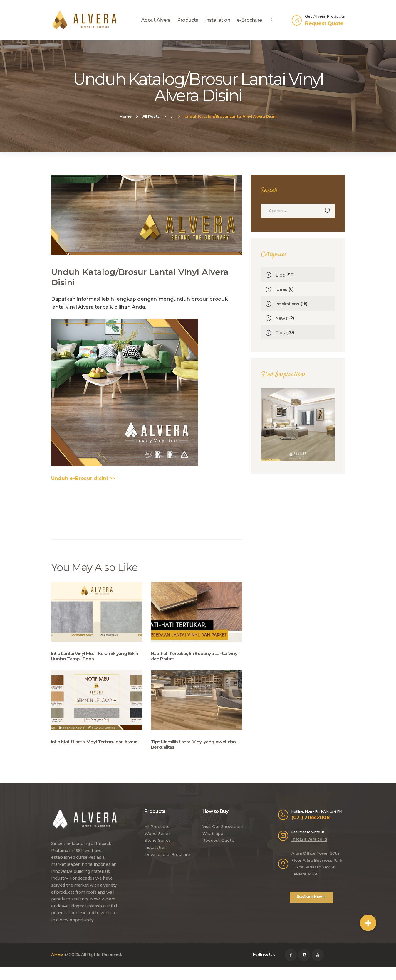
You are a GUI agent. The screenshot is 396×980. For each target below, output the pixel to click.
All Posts (151, 116)
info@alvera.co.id (309, 845)
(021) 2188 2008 (311, 823)
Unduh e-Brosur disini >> (82, 478)
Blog (281, 276)
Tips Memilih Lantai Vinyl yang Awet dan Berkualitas (195, 748)
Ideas (282, 290)
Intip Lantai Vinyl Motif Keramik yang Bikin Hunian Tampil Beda (91, 657)
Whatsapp (213, 838)
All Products (157, 831)
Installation (156, 852)
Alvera (57, 960)
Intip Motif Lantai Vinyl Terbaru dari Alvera (90, 748)
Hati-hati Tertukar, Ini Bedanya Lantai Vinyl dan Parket (192, 657)
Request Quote (218, 845)
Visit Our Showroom (223, 831)
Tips (280, 333)
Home (125, 116)
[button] (368, 923)
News (282, 319)
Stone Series (157, 845)
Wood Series (157, 838)
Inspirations (288, 305)
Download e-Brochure (167, 859)
